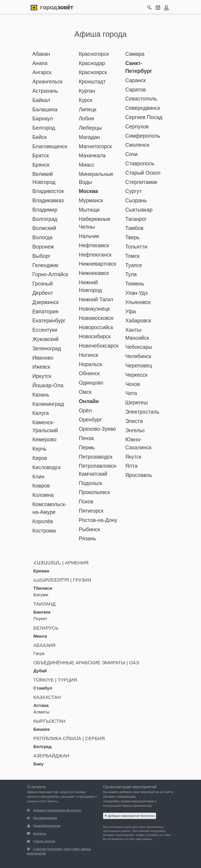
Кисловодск (46, 467)
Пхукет (40, 619)
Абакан (41, 54)
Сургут (133, 191)
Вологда (42, 237)
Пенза (86, 438)
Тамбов (134, 228)
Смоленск (137, 145)
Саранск (135, 80)
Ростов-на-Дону (98, 520)
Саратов (136, 90)
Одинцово (91, 383)
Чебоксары (139, 347)
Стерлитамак (141, 182)
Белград (42, 746)
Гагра (39, 653)
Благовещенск (50, 146)
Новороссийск (96, 327)
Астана (41, 705)
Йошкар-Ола (48, 385)
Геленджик (45, 265)
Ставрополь (140, 163)
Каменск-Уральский (45, 426)
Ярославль (139, 475)
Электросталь (142, 412)
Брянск (41, 165)
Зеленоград (47, 348)
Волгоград (45, 219)
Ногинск (88, 355)
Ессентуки (45, 330)
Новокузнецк (94, 309)
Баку (39, 764)
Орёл (85, 410)
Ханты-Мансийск (137, 334)
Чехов (132, 384)
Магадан (89, 137)
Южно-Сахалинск (138, 443)
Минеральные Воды (96, 178)
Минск (40, 636)
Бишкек (41, 729)
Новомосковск (96, 318)
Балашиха (45, 109)
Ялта (131, 466)
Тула (131, 274)
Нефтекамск (94, 245)
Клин (38, 477)
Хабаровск (138, 321)
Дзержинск (45, 302)
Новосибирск (95, 336)
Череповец (139, 365)
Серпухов (137, 126)
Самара (135, 54)
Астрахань (45, 91)
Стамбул (43, 688)
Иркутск (42, 376)
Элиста (134, 421)
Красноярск (93, 72)
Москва (88, 191)
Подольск (90, 483)
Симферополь (143, 136)
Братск (41, 155)
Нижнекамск (94, 273)
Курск (86, 100)
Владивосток (48, 191)
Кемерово (44, 439)
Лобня (86, 118)
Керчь (39, 449)
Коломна (43, 495)
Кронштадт (92, 82)
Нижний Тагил (96, 299)
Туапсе (134, 265)
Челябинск (138, 356)
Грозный (43, 284)
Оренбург (90, 420)
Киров (40, 458)
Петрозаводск (96, 457)
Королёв (43, 521)
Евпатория (45, 311)
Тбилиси (43, 588)
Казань (41, 395)
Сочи (131, 154)
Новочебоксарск (99, 346)
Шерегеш (136, 402)
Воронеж (43, 247)
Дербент (43, 293)
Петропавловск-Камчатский (98, 470)
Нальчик (89, 236)
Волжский (44, 228)
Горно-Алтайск (50, 274)
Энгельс (135, 430)
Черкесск (136, 375)
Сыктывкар (139, 210)
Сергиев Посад (144, 117)
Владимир (45, 210)
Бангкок (42, 612)
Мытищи (89, 210)
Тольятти (136, 247)
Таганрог (136, 219)
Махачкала (92, 155)
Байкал (41, 100)
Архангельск (47, 82)
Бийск (39, 137)
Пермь (87, 447)
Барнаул (43, 118)
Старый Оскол (143, 173)
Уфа (130, 311)
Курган (87, 91)
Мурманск (91, 200)
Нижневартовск (98, 264)
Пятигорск (91, 511)
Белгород (44, 128)
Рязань (87, 538)
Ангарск (42, 72)
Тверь (132, 237)
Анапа (40, 63)
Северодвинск (143, 108)
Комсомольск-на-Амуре (49, 508)
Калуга (41, 413)
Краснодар (92, 63)
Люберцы (90, 128)
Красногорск (94, 54)
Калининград (48, 404)
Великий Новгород (44, 178)
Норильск (90, 364)
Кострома (44, 531)
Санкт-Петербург (139, 67)
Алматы (41, 712)
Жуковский (45, 339)
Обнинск (89, 373)
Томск (132, 256)
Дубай (40, 671)
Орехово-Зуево (97, 429)
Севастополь (141, 99)
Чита (131, 393)
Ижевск (41, 367)
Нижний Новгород (90, 286)
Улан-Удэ (136, 293)
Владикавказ (48, 200)
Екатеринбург (49, 321)
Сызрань (136, 200)
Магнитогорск (95, 146)
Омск (85, 392)
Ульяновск (138, 302)
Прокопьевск (94, 492)
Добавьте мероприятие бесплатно (130, 816)
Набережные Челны (95, 223)
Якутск (133, 457)
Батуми (41, 595)
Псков (86, 501)
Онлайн (89, 401)
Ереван (41, 571)
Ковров (41, 486)
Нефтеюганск (95, 255)
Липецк (88, 109)
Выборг (41, 256)
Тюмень (135, 284)
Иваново (43, 358)
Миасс (87, 165)
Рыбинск (89, 529)
